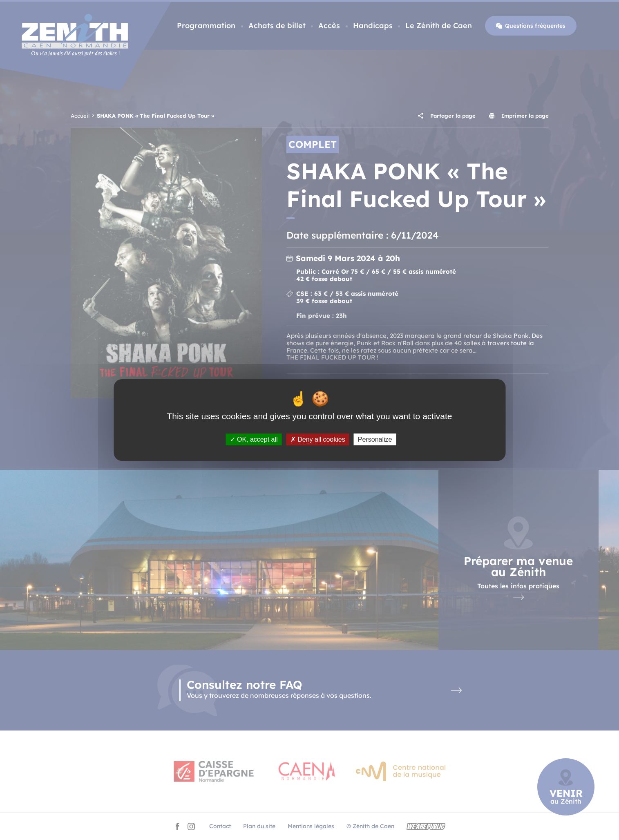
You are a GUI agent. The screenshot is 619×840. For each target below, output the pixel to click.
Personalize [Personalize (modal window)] (375, 439)
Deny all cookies (318, 439)
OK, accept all (254, 439)
